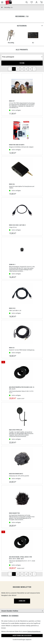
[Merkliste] (32, 3)
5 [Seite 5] (30, 69)
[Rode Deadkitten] (22, 498)
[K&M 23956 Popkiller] (22, 415)
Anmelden (22, 601)
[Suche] (27, 3)
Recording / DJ (8, 7)
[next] (34, 69)
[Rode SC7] (22, 86)
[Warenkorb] (41, 3)
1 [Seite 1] (14, 69)
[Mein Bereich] (36, 3)
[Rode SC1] (22, 333)
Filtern (22, 63)
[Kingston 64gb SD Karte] (22, 130)
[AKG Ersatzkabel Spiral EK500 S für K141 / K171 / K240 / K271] (22, 542)
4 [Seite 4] (26, 69)
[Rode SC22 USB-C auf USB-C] (22, 210)
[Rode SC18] (22, 294)
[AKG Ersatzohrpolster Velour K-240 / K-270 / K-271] (22, 372)
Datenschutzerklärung (34, 632)
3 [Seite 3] (22, 69)
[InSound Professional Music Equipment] (2, 7)
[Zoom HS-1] (22, 250)
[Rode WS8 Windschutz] (22, 459)
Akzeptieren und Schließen (22, 635)
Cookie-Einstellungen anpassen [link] (22, 640)
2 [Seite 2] (18, 69)
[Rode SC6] (22, 170)
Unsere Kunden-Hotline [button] (10, 611)
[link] (22, 26)
